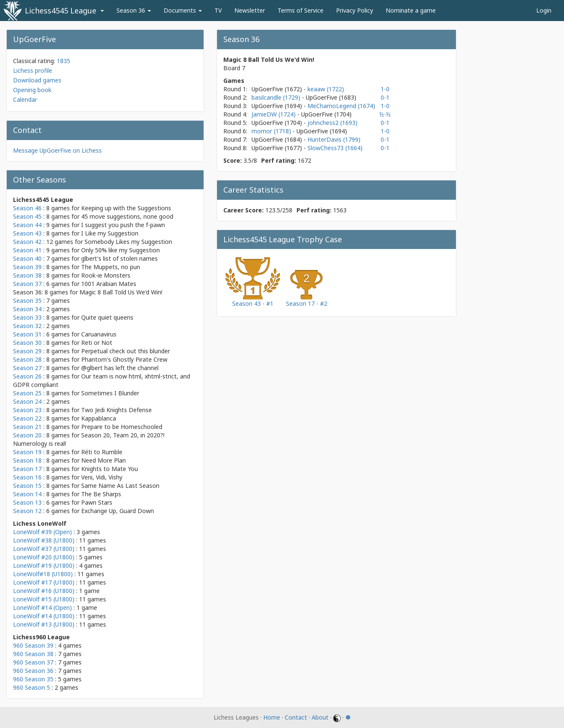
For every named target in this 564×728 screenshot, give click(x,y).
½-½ (385, 114)
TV (218, 10)
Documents (183, 10)
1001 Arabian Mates (109, 284)
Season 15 (27, 486)
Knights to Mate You (110, 469)
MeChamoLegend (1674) (341, 106)
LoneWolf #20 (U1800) (44, 557)
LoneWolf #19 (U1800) (44, 565)
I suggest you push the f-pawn (123, 225)
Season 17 (27, 469)
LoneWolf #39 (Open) (42, 532)
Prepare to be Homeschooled (122, 427)
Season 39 (27, 267)
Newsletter (250, 10)
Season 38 (27, 275)
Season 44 (27, 225)
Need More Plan (103, 460)
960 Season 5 (32, 687)
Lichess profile (33, 70)
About (320, 717)
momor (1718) (272, 131)
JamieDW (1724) (274, 114)
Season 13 (27, 502)
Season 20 (27, 435)
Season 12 (27, 511)
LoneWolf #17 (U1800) (44, 582)
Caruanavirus (99, 334)
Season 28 (27, 359)
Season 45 (27, 216)
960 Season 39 (33, 645)
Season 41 (27, 250)
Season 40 (27, 258)
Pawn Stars (97, 502)
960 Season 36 (33, 671)
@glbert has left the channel (120, 368)
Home (272, 717)
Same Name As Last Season (120, 486)
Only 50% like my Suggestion (120, 250)
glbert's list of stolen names (119, 258)
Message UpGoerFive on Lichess (57, 150)
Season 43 (27, 233)
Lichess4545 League (61, 11)
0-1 (385, 97)
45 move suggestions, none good (127, 216)
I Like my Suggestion (110, 233)
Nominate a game (411, 10)
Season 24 (27, 401)
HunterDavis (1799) (334, 139)
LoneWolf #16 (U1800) (44, 591)
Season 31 (27, 334)
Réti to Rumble (102, 452)
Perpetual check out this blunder (126, 351)
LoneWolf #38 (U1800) (44, 540)
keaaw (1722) (326, 89)
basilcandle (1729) (277, 97)
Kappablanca (99, 418)
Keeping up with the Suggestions (126, 208)
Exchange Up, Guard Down (118, 511)
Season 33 (27, 317)
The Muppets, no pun (111, 267)
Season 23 (27, 410)
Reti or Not (97, 343)
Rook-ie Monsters (106, 275)
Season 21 (27, 427)
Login (544, 10)
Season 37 (27, 284)
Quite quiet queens (107, 317)
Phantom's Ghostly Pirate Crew (124, 359)
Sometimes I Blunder (110, 393)
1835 (64, 61)
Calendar (25, 99)
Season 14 (27, 494)
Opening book (32, 90)
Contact (296, 717)
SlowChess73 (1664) (335, 148)
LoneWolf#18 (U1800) (43, 574)
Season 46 (27, 208)
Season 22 (27, 418)
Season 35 (27, 300)
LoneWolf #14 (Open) (42, 608)
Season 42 (27, 242)
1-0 (385, 89)
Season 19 (27, 452)
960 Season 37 (33, 662)
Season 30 (27, 343)
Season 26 (27, 376)
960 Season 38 (33, 654)
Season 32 (27, 326)
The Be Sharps (101, 494)
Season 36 (134, 10)
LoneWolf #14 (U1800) (44, 616)
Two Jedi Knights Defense (117, 410)
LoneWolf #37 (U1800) (44, 549)
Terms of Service (301, 10)
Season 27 (27, 368)
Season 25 (27, 393)
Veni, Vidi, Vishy (102, 477)
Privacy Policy (355, 10)
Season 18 (27, 460)
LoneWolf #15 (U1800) (44, 599)
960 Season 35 (33, 679)
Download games (37, 80)
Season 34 (27, 309)
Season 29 (27, 351)
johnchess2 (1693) (332, 123)
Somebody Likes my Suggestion (128, 242)
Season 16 (27, 477)
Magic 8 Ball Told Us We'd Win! (121, 292)
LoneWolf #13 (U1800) (44, 624)
